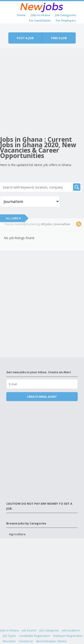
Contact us (26, 641)
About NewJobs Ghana (51, 641)
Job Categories (66, 15)
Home (21, 15)
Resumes (9, 641)
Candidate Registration (35, 636)
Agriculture (17, 534)
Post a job (25, 38)
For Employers (66, 20)
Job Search (29, 630)
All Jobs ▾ (13, 218)
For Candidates (40, 20)
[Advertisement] (42, 90)
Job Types (10, 636)
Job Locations (71, 630)
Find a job (59, 38)
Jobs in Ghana (40, 15)
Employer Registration (68, 636)
